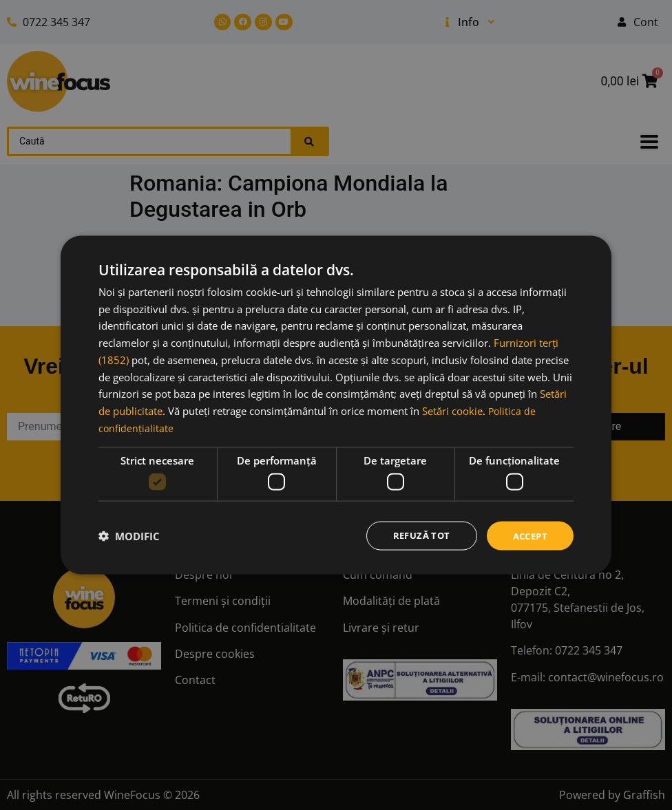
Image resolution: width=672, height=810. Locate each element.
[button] (129, 536)
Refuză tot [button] (416, 535)
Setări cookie (452, 409)
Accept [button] (528, 535)
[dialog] (336, 405)
